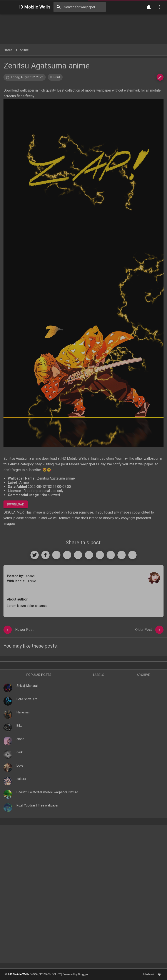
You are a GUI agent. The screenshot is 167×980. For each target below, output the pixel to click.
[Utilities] (159, 7)
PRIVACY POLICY (50, 974)
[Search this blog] (80, 7)
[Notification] (149, 7)
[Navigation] (8, 7)
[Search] (59, 7)
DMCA (34, 974)
